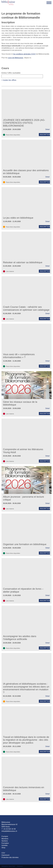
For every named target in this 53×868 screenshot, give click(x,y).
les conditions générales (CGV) (25, 54)
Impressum (6, 855)
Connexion (20, 866)
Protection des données (10, 857)
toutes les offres (10, 80)
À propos (5, 836)
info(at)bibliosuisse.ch (9, 831)
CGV (3, 853)
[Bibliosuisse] (8, 3)
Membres (5, 839)
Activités (5, 845)
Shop (3, 848)
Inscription (45, 135)
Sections (5, 841)
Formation (5, 843)
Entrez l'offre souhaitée (22, 77)
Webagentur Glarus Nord (8, 866)
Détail (47, 129)
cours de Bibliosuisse (15, 58)
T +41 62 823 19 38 (9, 829)
